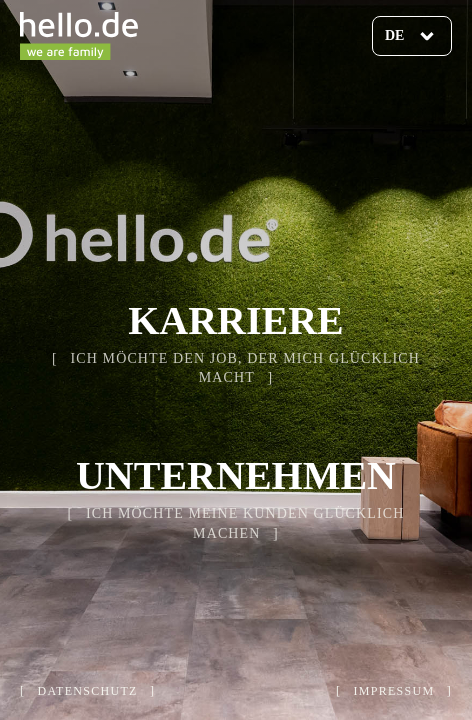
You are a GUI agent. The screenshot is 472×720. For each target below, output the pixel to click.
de (394, 35)
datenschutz (88, 691)
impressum (394, 691)
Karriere (236, 320)
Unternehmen (236, 475)
